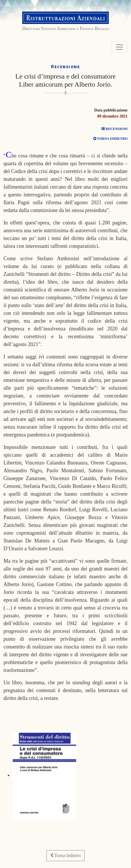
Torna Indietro (65, 855)
